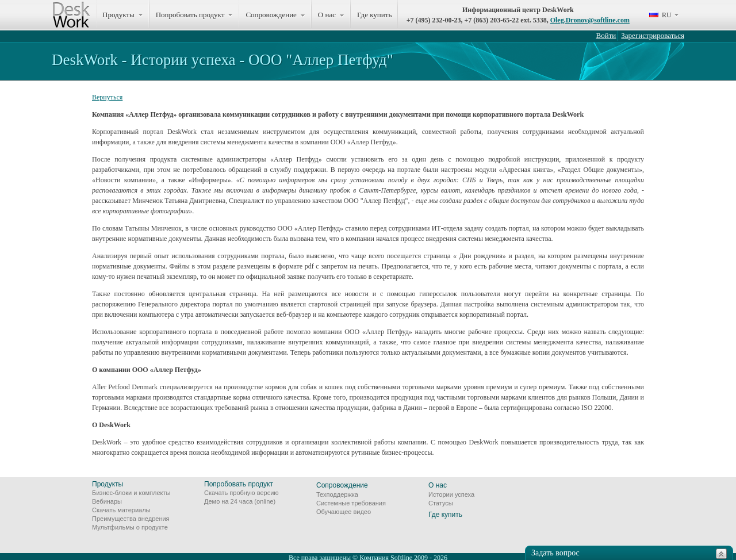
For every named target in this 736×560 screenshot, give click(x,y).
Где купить (374, 15)
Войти (606, 35)
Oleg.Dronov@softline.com (590, 20)
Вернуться (107, 97)
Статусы (441, 503)
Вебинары (107, 501)
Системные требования (351, 503)
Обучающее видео (344, 512)
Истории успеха (451, 494)
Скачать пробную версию (241, 493)
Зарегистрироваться (653, 35)
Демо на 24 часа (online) (240, 501)
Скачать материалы (121, 510)
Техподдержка (337, 494)
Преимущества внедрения (131, 519)
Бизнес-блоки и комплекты (131, 493)
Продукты (108, 484)
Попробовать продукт (239, 484)
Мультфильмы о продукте (130, 527)
